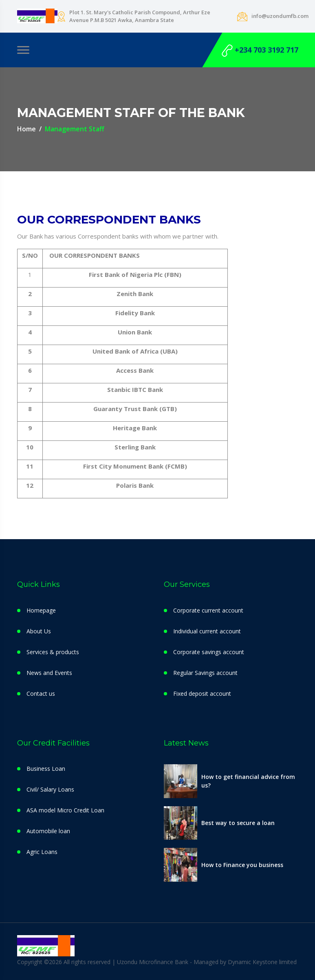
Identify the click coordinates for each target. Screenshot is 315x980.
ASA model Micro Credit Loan (65, 810)
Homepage (41, 610)
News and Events (49, 673)
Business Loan (46, 769)
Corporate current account (208, 610)
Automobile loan (48, 831)
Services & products (53, 652)
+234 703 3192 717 (260, 51)
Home (26, 129)
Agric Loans (42, 852)
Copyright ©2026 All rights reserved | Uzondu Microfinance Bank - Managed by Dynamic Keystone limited (157, 962)
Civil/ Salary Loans (50, 789)
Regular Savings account (205, 673)
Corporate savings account (209, 652)
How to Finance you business (242, 865)
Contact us (41, 694)
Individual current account (207, 631)
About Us (39, 631)
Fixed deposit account (202, 694)
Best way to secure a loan (238, 823)
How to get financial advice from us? (248, 781)
